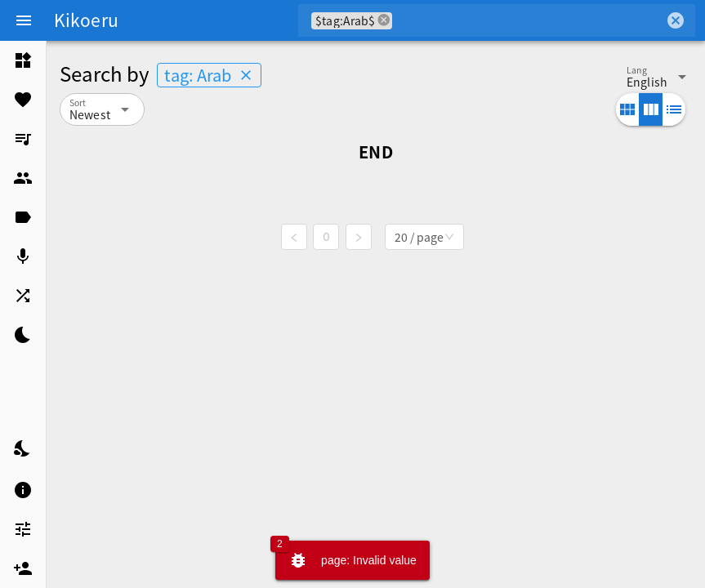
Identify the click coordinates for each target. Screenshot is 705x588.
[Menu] (24, 20)
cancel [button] (384, 20)
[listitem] (23, 60)
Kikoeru (86, 20)
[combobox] (528, 20)
